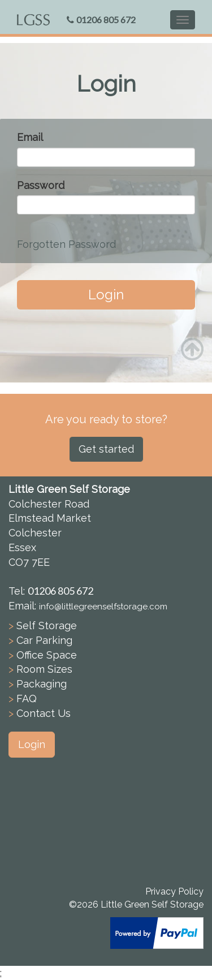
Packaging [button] (42, 684)
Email (30, 137)
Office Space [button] (47, 655)
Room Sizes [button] (44, 669)
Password (41, 185)
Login (106, 295)
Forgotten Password (66, 244)
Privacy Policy (174, 891)
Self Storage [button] (47, 626)
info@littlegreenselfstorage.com (103, 607)
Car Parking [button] (44, 640)
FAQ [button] (27, 699)
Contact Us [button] (44, 713)
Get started (106, 449)
